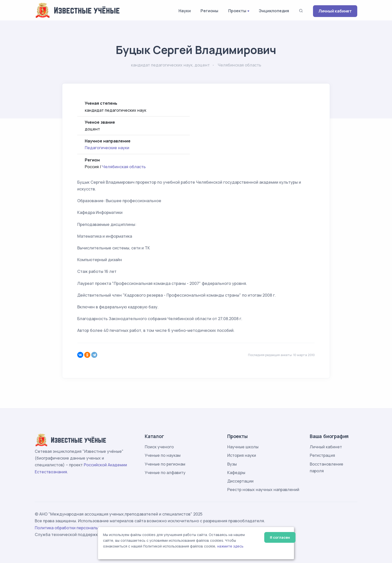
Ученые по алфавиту (165, 473)
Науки (184, 11)
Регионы (209, 11)
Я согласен (280, 537)
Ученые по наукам (163, 455)
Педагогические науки (107, 148)
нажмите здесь (230, 546)
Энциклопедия (274, 11)
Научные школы (243, 447)
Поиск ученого (159, 447)
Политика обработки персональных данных (78, 528)
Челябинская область (124, 167)
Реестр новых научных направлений (263, 490)
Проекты (237, 11)
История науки (242, 455)
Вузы (232, 464)
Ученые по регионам (165, 464)
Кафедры (236, 473)
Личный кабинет (335, 11)
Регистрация (322, 455)
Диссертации (240, 481)
